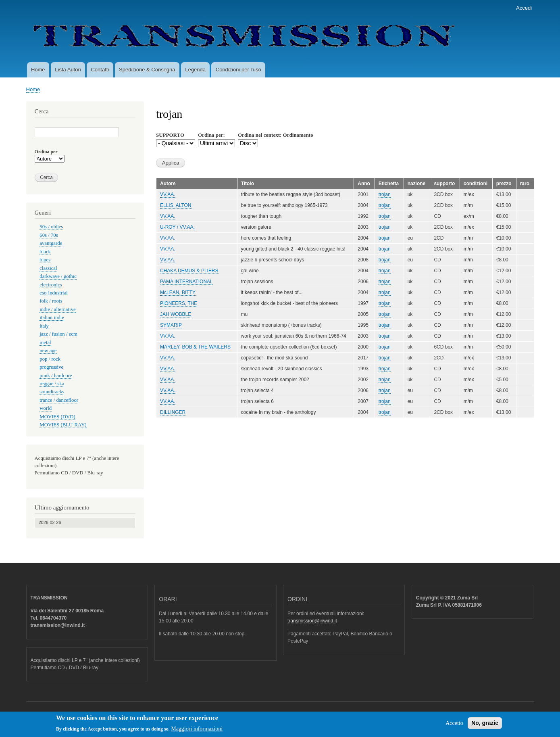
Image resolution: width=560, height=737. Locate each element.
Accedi (524, 8)
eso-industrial (54, 293)
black (45, 252)
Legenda (195, 70)
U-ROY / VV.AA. (177, 227)
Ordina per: (211, 135)
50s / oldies (51, 227)
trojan (385, 194)
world (46, 408)
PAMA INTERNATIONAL (186, 282)
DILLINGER (173, 412)
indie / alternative (57, 309)
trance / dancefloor (59, 400)
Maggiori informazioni (197, 731)
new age (48, 351)
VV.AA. (168, 194)
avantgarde (51, 243)
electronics (51, 285)
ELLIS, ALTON (176, 205)
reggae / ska (52, 384)
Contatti (100, 70)
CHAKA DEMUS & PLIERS (189, 271)
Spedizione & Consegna (147, 70)
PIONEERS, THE (179, 303)
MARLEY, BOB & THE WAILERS (195, 347)
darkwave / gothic (58, 276)
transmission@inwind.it (312, 621)
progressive (51, 367)
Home (38, 70)
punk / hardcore (56, 376)
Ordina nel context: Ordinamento (276, 135)
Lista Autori (68, 70)
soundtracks (52, 392)
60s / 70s (49, 235)
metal (45, 342)
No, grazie (485, 725)
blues (45, 260)
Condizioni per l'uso (238, 70)
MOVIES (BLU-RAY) (63, 425)
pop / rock (50, 359)
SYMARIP (171, 325)
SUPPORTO (170, 135)
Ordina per (46, 152)
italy (44, 326)
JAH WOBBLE (176, 314)
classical (48, 268)
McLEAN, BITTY (178, 292)
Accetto (454, 726)
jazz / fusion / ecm (58, 334)
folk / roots (51, 301)
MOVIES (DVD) (57, 417)
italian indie (52, 317)
